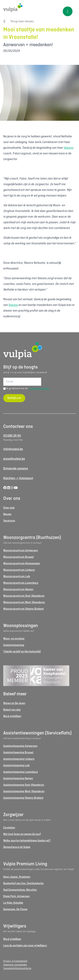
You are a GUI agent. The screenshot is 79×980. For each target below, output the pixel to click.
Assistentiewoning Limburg (19, 759)
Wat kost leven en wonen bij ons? (22, 834)
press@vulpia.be (14, 459)
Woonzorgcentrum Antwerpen (21, 551)
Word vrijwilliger (12, 716)
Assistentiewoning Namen (18, 779)
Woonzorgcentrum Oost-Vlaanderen (24, 596)
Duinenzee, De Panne (15, 909)
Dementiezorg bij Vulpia (17, 847)
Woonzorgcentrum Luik (17, 577)
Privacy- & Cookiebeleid (15, 961)
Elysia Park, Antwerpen (16, 896)
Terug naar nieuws (18, 21)
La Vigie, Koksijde (13, 903)
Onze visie (9, 508)
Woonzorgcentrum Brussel (18, 557)
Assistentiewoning (14, 645)
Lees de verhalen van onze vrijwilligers (25, 946)
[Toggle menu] (68, 11)
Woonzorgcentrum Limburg (19, 570)
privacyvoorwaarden (39, 389)
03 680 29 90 (12, 436)
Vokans (68, 148)
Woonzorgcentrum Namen (18, 589)
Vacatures (9, 521)
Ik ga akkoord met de (28, 389)
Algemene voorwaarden (15, 965)
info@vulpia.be (13, 449)
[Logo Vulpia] (39, 8)
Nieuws (7, 514)
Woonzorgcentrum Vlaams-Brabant (24, 609)
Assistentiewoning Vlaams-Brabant (23, 798)
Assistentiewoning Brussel (18, 753)
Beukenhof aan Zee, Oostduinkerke (23, 883)
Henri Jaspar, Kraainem (17, 877)
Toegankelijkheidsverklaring (17, 968)
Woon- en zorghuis (14, 639)
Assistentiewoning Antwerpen (20, 746)
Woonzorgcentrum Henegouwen (22, 564)
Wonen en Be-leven (14, 703)
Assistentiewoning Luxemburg (21, 772)
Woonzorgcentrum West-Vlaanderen (24, 602)
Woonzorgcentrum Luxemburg (21, 583)
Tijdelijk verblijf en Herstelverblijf (22, 652)
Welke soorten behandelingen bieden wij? (27, 841)
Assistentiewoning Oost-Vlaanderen (24, 785)
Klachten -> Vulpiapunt (18, 478)
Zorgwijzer (9, 828)
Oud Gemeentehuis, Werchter (20, 890)
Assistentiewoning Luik (16, 766)
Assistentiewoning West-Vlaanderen (24, 791)
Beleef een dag (12, 710)
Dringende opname (16, 469)
